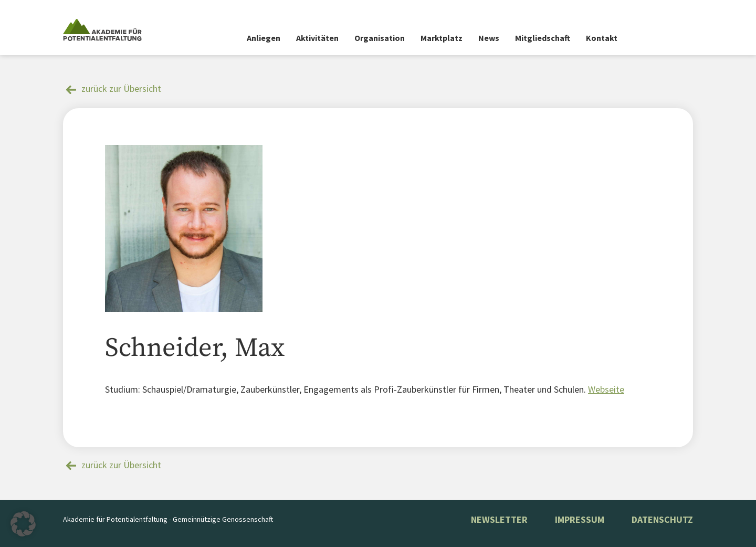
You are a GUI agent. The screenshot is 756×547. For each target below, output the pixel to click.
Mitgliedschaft (543, 38)
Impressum (580, 519)
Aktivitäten (317, 38)
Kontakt (602, 38)
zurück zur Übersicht (121, 88)
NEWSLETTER (499, 519)
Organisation (380, 38)
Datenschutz (662, 519)
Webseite (606, 389)
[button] (23, 524)
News (489, 38)
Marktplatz (442, 38)
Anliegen (264, 38)
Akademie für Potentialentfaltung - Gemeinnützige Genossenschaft (168, 519)
